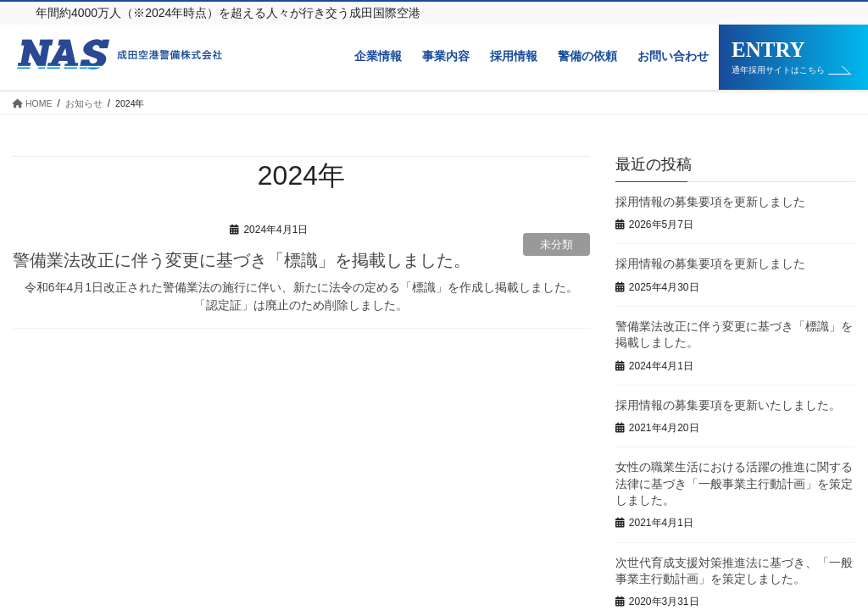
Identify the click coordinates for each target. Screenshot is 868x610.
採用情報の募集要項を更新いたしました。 (728, 405)
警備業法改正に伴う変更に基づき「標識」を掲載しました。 (242, 260)
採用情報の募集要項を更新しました (710, 202)
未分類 (556, 244)
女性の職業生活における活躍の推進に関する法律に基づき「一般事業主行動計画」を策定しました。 (734, 483)
